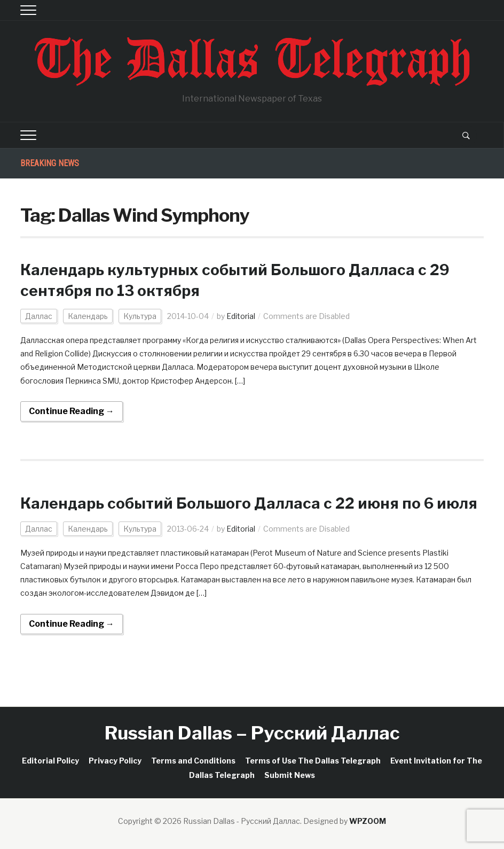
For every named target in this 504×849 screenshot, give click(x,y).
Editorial (241, 316)
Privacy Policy (115, 761)
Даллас (39, 316)
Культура (140, 316)
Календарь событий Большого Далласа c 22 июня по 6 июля (249, 503)
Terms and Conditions (193, 761)
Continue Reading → (72, 411)
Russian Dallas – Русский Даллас (252, 733)
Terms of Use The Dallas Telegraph (313, 761)
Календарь (88, 316)
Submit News (290, 775)
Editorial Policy (50, 761)
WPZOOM (368, 821)
